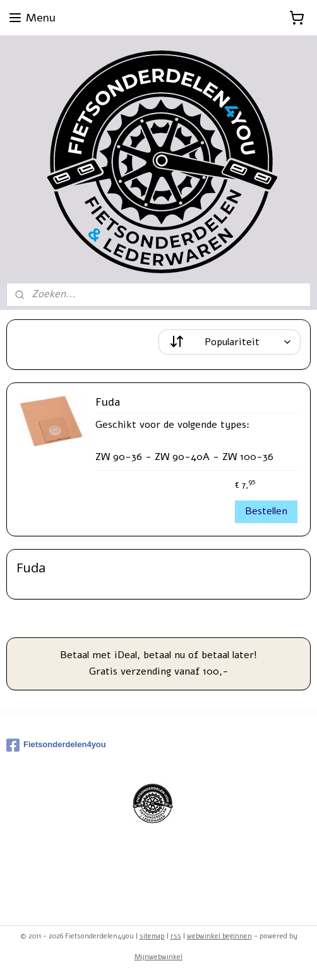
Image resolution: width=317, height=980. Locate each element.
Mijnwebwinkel (158, 957)
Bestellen (266, 511)
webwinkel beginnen (219, 936)
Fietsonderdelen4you (56, 745)
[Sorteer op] (230, 342)
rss (176, 936)
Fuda (108, 403)
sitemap (152, 936)
